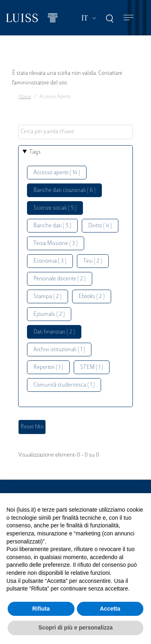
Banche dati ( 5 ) (52, 226)
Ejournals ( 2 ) (49, 314)
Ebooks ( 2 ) (92, 297)
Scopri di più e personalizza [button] (75, 628)
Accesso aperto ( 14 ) (57, 173)
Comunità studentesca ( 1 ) (64, 385)
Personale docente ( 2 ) (60, 279)
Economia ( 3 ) (50, 261)
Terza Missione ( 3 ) (56, 244)
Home (25, 97)
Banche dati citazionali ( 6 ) (64, 190)
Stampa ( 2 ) (48, 297)
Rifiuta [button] (41, 609)
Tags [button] (35, 152)
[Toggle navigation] (128, 18)
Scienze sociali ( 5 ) (55, 208)
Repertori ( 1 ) (48, 367)
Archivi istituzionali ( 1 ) (59, 350)
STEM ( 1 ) (92, 367)
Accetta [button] (110, 609)
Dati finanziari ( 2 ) (54, 332)
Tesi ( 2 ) (93, 261)
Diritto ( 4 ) (100, 226)
